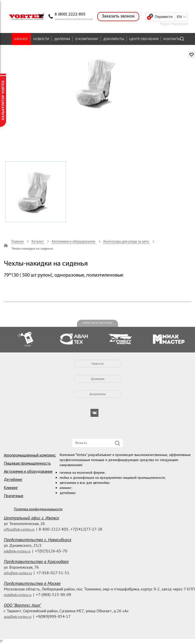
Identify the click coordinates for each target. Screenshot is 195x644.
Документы (114, 39)
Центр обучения (144, 39)
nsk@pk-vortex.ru (17, 551)
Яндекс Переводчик (174, 24)
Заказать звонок (118, 16)
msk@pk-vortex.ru (18, 595)
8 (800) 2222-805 (70, 14)
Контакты (172, 39)
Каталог (21, 39)
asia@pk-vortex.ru (18, 617)
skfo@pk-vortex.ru (18, 573)
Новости (41, 39)
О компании (87, 39)
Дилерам (62, 39)
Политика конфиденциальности (38, 509)
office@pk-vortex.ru (19, 529)
